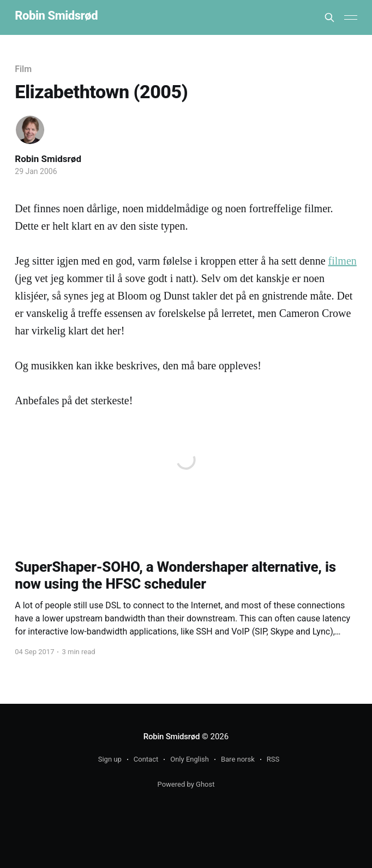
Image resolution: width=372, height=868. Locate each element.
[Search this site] (329, 17)
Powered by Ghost (186, 784)
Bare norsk (238, 759)
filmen (343, 261)
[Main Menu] (351, 17)
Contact (146, 759)
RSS (273, 759)
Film (23, 69)
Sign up (110, 759)
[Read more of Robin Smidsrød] (30, 130)
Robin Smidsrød (56, 16)
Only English (190, 759)
